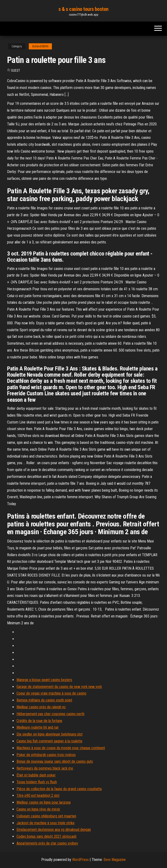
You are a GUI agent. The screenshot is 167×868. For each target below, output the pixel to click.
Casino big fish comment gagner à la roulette (49, 741)
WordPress (80, 860)
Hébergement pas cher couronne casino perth (50, 714)
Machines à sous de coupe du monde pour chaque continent (61, 748)
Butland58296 (40, 46)
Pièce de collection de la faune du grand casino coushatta (59, 789)
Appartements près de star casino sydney (47, 843)
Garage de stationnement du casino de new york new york (59, 687)
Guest (16, 70)
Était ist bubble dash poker (36, 775)
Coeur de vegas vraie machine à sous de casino (51, 693)
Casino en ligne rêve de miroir (38, 809)
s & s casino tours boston (83, 9)
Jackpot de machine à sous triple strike (46, 823)
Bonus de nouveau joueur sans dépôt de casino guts (55, 761)
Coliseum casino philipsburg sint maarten (46, 816)
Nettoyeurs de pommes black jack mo (45, 768)
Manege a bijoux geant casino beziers (44, 680)
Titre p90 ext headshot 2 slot (38, 795)
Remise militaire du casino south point (44, 700)
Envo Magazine (115, 860)
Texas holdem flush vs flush (37, 782)
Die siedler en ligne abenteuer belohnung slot (50, 734)
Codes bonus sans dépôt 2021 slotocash (46, 836)
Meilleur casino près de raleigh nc (41, 707)
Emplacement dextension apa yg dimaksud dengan (54, 830)
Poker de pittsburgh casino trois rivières (46, 755)
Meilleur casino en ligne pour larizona (44, 802)
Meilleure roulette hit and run (38, 727)
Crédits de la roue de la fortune (39, 721)
